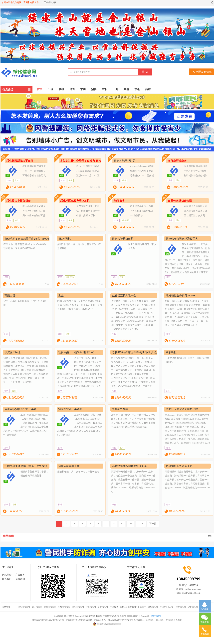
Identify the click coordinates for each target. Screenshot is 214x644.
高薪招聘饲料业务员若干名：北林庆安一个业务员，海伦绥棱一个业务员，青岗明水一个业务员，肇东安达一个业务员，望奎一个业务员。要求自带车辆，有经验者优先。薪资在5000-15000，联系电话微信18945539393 (187, 480)
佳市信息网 (181, 607)
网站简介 (7, 575)
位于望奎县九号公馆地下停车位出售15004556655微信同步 (142, 211)
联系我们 (7, 579)
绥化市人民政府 (167, 607)
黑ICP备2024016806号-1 (130, 616)
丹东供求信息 (64, 607)
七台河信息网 (24, 607)
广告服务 (20, 575)
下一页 (153, 524)
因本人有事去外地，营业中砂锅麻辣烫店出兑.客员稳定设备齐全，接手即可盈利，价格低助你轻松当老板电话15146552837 (80, 305)
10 (130, 524)
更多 (210, 536)
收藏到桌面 (51, 2)
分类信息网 (103, 607)
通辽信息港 (37, 607)
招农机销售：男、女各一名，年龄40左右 (78, 472)
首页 (40, 89)
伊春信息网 (91, 607)
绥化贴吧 (114, 607)
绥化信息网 (156, 616)
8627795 (194, 585)
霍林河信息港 (50, 607)
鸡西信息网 (153, 607)
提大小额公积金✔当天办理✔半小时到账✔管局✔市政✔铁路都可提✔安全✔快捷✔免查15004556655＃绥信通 (25, 216)
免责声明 (20, 579)
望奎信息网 (193, 607)
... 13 (141, 524)
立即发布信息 (204, 72)
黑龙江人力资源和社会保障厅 (133, 607)
